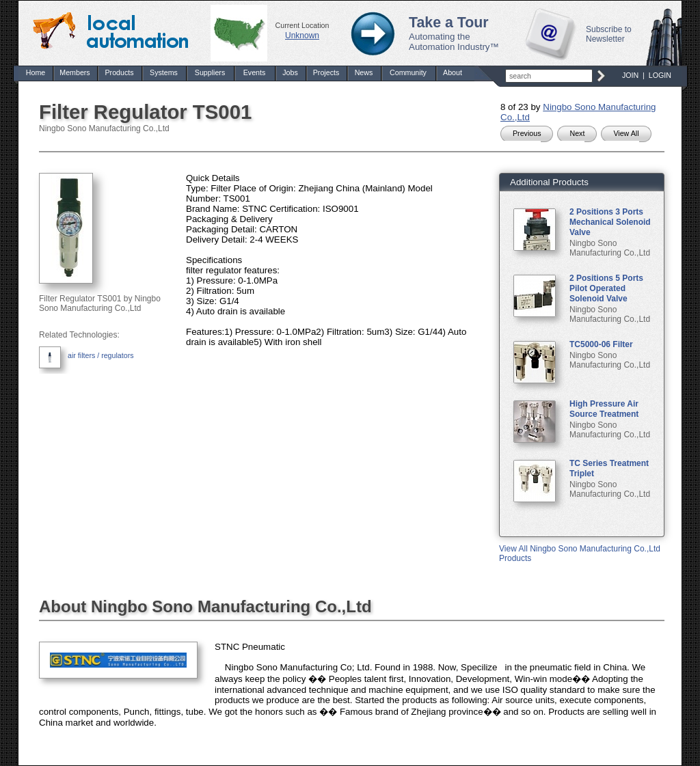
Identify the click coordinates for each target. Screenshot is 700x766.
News (364, 72)
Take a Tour (449, 23)
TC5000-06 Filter (601, 344)
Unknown (302, 36)
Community (408, 72)
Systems (164, 72)
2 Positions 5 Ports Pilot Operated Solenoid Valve (606, 288)
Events (255, 72)
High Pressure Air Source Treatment (604, 409)
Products (119, 72)
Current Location (302, 25)
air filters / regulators (101, 355)
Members (75, 72)
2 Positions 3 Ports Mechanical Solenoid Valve (610, 222)
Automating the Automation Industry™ (454, 42)
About (453, 72)
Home (36, 72)
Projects (326, 72)
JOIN (630, 75)
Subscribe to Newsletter (609, 34)
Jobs (290, 72)
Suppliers (210, 72)
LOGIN (660, 75)
